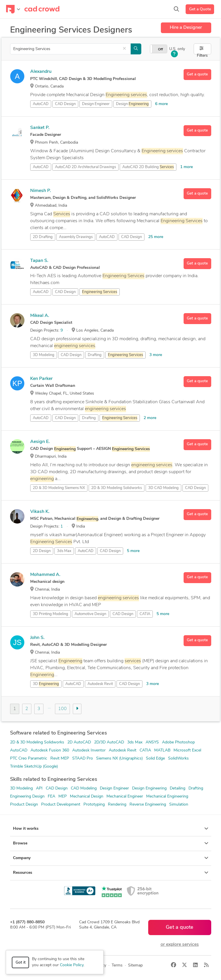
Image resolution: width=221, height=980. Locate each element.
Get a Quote (200, 9)
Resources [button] (111, 873)
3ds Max (64, 551)
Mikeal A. (40, 316)
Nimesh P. (41, 191)
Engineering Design (27, 797)
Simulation (179, 805)
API (39, 788)
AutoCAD (41, 104)
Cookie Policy (72, 965)
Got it (21, 963)
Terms (117, 965)
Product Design (24, 805)
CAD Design (65, 104)
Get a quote (197, 74)
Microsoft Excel (187, 750)
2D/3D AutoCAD (109, 742)
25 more (156, 237)
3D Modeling (44, 355)
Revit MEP (60, 759)
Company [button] (111, 858)
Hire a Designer (186, 28)
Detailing (178, 788)
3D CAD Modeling (163, 488)
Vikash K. (40, 512)
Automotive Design (90, 614)
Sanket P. (40, 128)
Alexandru (41, 72)
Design (132, 104)
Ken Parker (41, 379)
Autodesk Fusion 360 (50, 750)
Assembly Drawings (76, 237)
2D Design (42, 551)
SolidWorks (178, 759)
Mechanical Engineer (125, 797)
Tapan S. (39, 261)
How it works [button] (111, 829)
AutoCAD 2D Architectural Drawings (85, 167)
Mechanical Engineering (167, 797)
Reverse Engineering (148, 805)
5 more (133, 551)
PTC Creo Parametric (29, 759)
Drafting (95, 355)
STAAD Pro (83, 759)
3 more (156, 355)
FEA (52, 797)
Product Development (61, 805)
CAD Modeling (84, 788)
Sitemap (135, 965)
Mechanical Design (87, 797)
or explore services (180, 945)
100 (62, 709)
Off (160, 50)
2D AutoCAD (79, 742)
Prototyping (94, 805)
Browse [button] (111, 843)
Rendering (117, 805)
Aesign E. (40, 442)
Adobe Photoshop (178, 742)
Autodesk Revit (100, 684)
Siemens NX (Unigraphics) (119, 759)
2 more (150, 418)
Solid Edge (155, 759)
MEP (63, 797)
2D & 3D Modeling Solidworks (37, 742)
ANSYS (152, 742)
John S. (37, 638)
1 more (186, 167)
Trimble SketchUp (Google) (34, 767)
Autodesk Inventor (89, 750)
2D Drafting (43, 237)
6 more (161, 104)
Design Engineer (96, 104)
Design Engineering (149, 788)
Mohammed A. (45, 575)
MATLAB (162, 750)
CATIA (145, 614)
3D (46, 684)
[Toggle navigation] (13, 9)
